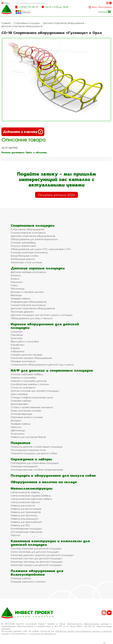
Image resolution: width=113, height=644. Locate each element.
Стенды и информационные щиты (32, 397)
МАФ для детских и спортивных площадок (52, 370)
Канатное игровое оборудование (31, 358)
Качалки (16, 275)
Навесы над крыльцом (25, 519)
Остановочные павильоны (26, 532)
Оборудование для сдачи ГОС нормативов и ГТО (41, 249)
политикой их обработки (43, 634)
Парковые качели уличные (27, 417)
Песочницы (18, 289)
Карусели (17, 282)
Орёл (7, 3)
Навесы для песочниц (24, 515)
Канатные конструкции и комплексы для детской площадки (50, 543)
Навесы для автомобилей (26, 522)
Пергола (16, 427)
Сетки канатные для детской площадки (35, 552)
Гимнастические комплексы (28, 233)
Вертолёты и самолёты (25, 341)
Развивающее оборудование (29, 302)
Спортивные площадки (27, 23)
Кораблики (17, 345)
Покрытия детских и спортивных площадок (37, 447)
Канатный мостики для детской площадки (36, 558)
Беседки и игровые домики (27, 292)
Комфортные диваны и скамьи (30, 384)
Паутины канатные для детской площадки (36, 548)
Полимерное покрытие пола (28, 450)
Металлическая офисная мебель (31, 499)
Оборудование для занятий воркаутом (34, 239)
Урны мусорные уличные (26, 411)
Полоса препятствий (23, 246)
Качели (15, 279)
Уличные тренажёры (23, 243)
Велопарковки (19, 404)
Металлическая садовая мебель (31, 496)
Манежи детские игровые (26, 355)
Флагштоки (18, 434)
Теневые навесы (21, 298)
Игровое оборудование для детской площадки (45, 326)
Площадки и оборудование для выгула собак (53, 475)
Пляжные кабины (21, 401)
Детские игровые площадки (38, 268)
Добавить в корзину (23, 132)
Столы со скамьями (23, 387)
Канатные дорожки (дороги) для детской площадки (42, 555)
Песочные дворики (22, 312)
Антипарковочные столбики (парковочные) (37, 470)
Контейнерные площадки (26, 529)
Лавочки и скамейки (23, 378)
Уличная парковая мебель (27, 374)
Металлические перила (25, 502)
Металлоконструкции (32, 488)
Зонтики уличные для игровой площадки (35, 391)
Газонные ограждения (24, 466)
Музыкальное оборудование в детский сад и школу (42, 365)
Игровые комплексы (23, 361)
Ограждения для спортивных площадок (35, 463)
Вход (94, 7)
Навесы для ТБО (20, 525)
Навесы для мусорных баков (28, 437)
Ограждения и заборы (31, 459)
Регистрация (105, 7)
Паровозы (17, 335)
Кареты (15, 348)
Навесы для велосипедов (26, 509)
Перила (15, 535)
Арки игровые (19, 394)
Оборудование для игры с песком (32, 318)
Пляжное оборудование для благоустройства (37, 573)
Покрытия (21, 443)
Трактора (17, 338)
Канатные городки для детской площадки (36, 565)
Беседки (16, 420)
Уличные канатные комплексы (29, 252)
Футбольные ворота (23, 259)
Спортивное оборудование (28, 229)
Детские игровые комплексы (28, 272)
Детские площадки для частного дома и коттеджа (42, 315)
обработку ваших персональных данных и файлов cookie (57, 632)
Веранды (16, 295)
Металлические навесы (25, 492)
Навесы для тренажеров (26, 512)
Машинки (17, 332)
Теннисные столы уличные (26, 262)
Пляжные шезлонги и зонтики (28, 582)
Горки (14, 285)
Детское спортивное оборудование (64, 23)
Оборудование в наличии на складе (44, 482)
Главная (6, 23)
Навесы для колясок (23, 505)
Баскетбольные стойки (25, 256)
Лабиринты (18, 351)
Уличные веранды (21, 414)
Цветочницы (18, 430)
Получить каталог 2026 (57, 195)
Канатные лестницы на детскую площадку (37, 562)
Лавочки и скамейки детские (29, 381)
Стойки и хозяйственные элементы (32, 407)
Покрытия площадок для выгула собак (34, 453)
